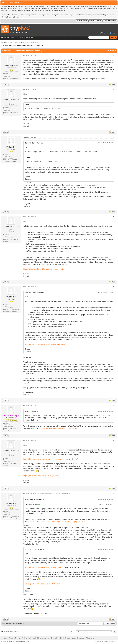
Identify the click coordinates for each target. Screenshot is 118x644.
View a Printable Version (11, 631)
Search (105, 33)
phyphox (4, 638)
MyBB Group (25, 641)
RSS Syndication (53, 638)
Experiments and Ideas (29, 43)
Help (114, 33)
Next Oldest (8, 623)
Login (21, 37)
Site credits (81, 638)
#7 (114, 441)
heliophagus (10, 66)
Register (28, 37)
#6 (114, 405)
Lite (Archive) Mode (25, 638)
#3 (114, 137)
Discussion (17, 43)
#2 (114, 90)
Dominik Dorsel (10, 100)
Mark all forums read (39, 638)
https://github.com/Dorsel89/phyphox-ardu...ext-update (44, 269)
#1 (114, 55)
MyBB (10, 641)
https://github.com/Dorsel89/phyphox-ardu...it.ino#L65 (43, 459)
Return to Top (13, 638)
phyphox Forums (6, 43)
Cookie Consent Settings (68, 638)
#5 (114, 287)
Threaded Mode (111, 50)
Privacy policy (90, 638)
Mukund (10, 147)
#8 (114, 493)
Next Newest (18, 623)
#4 (114, 217)
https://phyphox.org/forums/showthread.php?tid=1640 (58, 428)
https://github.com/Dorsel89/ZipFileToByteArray (41, 476)
